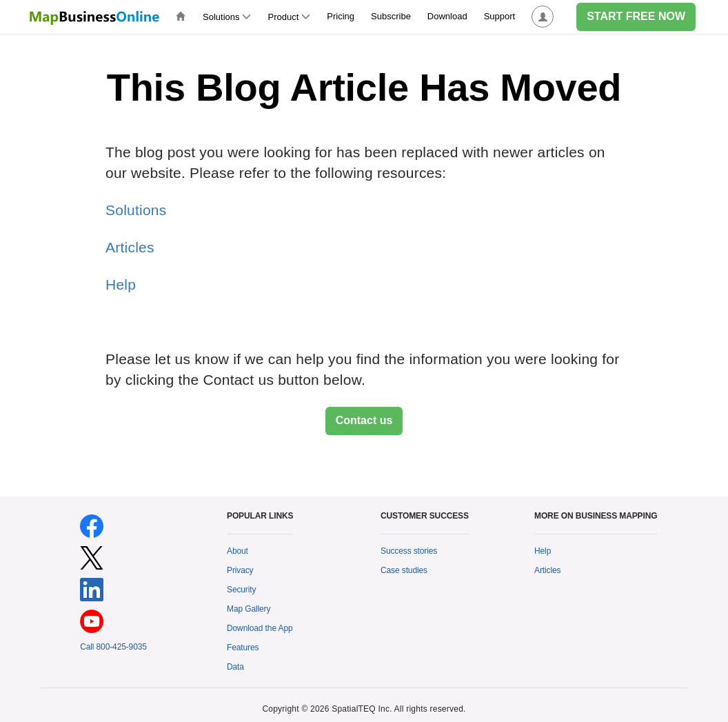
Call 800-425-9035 (113, 647)
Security (241, 590)
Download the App (260, 628)
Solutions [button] (227, 17)
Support (500, 16)
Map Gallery (249, 609)
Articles (130, 247)
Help (121, 284)
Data (235, 667)
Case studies (404, 570)
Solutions (136, 210)
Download (447, 16)
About (237, 551)
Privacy (240, 570)
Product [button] (289, 17)
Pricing (341, 16)
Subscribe (391, 16)
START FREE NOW (636, 16)
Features (243, 648)
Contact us (364, 420)
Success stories (409, 551)
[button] (543, 17)
